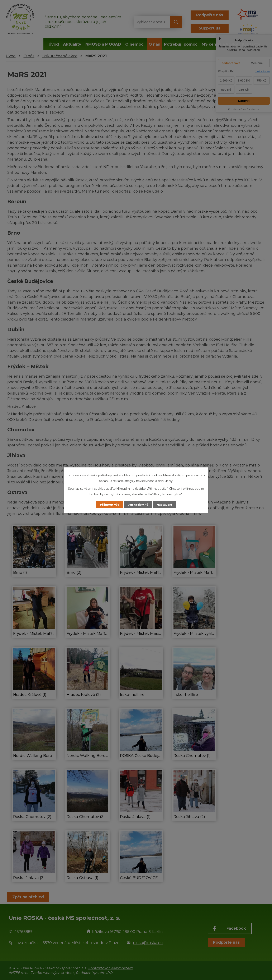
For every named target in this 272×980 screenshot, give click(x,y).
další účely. (166, 481)
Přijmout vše (108, 505)
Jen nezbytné (138, 505)
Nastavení (166, 505)
